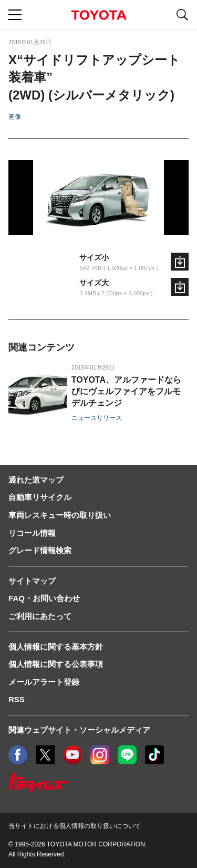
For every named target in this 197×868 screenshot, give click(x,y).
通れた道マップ (36, 480)
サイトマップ (32, 581)
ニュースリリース (97, 418)
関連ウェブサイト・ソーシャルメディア (79, 730)
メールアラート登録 (44, 682)
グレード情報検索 (40, 550)
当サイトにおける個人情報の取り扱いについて (75, 826)
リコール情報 (32, 533)
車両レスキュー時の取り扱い (60, 515)
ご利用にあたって (40, 616)
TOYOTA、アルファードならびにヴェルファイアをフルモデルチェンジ (126, 391)
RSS (17, 699)
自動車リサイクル (40, 497)
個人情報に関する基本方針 (56, 647)
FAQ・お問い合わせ (44, 598)
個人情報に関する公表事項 (56, 664)
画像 (15, 117)
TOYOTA (99, 15)
